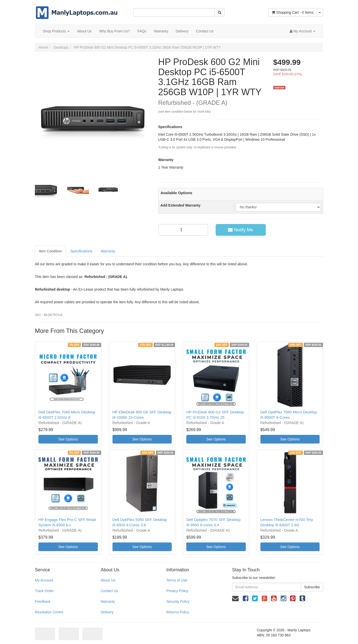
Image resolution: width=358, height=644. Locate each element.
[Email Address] (267, 587)
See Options (68, 439)
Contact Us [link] (109, 591)
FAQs (142, 31)
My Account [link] (44, 580)
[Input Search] (174, 12)
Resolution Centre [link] (49, 612)
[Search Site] (220, 12)
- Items (293, 12)
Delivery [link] (107, 612)
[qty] (183, 230)
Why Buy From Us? (114, 31)
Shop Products (56, 31)
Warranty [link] (108, 601)
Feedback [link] (43, 601)
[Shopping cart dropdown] (320, 12)
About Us (84, 31)
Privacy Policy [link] (177, 591)
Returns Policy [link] (178, 612)
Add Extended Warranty (181, 205)
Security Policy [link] (178, 601)
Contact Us (205, 31)
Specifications (81, 251)
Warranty (161, 31)
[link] (245, 598)
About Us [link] (108, 580)
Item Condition (50, 251)
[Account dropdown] (303, 31)
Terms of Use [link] (177, 580)
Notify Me (241, 230)
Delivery (182, 31)
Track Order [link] (44, 591)
